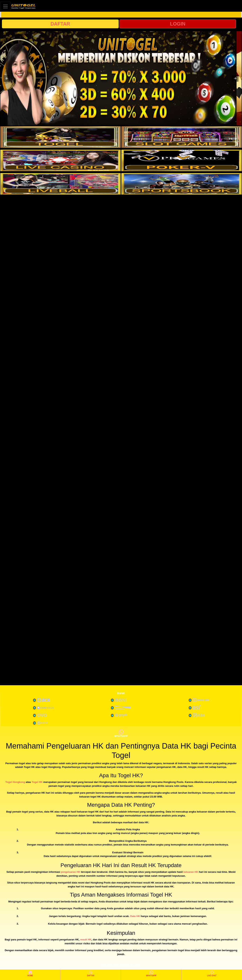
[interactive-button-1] (60, 137)
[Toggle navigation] (5, 6)
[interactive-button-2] (181, 137)
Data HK (135, 916)
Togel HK (37, 782)
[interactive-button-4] (181, 160)
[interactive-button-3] (60, 160)
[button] (7, 78)
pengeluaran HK (71, 872)
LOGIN (178, 24)
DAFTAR (60, 24)
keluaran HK (191, 872)
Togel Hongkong (15, 782)
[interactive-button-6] (181, 184)
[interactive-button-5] (60, 184)
